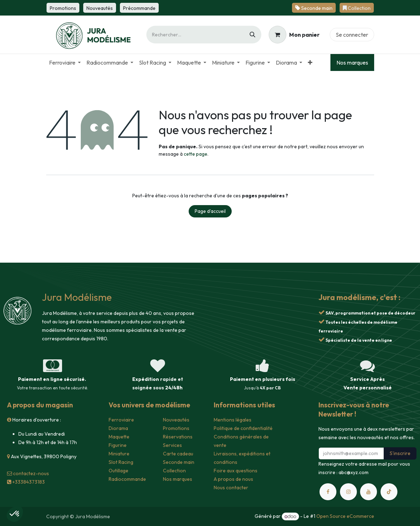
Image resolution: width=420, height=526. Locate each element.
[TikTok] (389, 492)
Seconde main (179, 462)
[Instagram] (348, 492)
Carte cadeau (178, 454)
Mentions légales (233, 420)
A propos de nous (233, 479)
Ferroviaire (121, 420)
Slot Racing (121, 462)
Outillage (118, 471)
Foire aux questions (236, 471)
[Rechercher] (252, 35)
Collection (174, 471)
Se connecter (352, 35)
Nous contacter (231, 488)
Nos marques (352, 62)
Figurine (118, 445)
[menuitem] (65, 62)
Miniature (119, 454)
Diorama (118, 428)
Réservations (178, 437)
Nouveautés (176, 420)
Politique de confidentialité (243, 428)
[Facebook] (328, 492)
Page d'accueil (210, 211)
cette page (196, 154)
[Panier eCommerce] (294, 35)
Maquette (119, 437)
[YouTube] (369, 492)
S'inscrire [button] (400, 453)
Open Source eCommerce (345, 516)
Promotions (176, 428)
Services (172, 445)
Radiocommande (127, 479)
